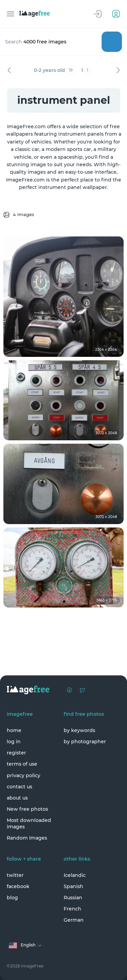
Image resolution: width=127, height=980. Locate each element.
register (16, 753)
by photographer (85, 742)
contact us (19, 787)
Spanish (73, 886)
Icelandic (75, 875)
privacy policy (24, 775)
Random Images (27, 838)
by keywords (79, 730)
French (72, 909)
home (14, 730)
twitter (15, 875)
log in (14, 742)
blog (12, 898)
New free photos (27, 809)
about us (17, 798)
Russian (73, 898)
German (74, 920)
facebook (18, 886)
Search (112, 42)
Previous (9, 70)
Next (118, 70)
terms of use (22, 764)
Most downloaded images (29, 823)
